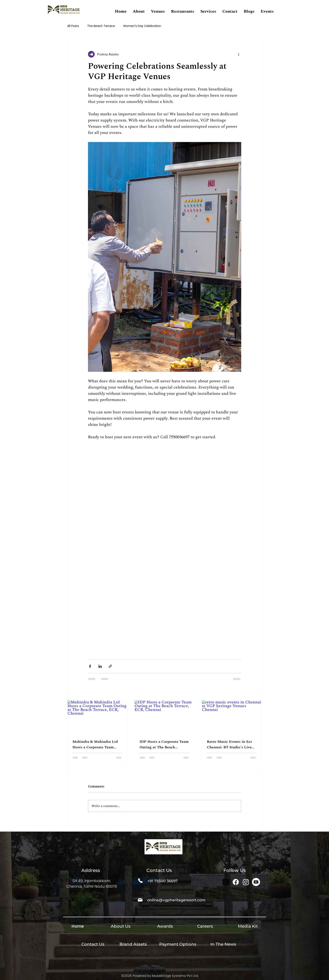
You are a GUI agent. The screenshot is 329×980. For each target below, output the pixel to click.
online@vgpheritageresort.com (176, 900)
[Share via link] (110, 666)
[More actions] (239, 54)
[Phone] (140, 881)
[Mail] (140, 900)
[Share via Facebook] (90, 666)
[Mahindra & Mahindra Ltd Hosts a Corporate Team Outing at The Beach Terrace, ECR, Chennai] (97, 717)
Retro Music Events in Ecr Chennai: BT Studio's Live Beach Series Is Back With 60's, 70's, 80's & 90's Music (231, 744)
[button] (139, 11)
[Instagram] (246, 882)
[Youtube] (256, 882)
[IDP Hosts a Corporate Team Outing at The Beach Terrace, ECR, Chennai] (164, 717)
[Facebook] (236, 882)
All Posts (73, 26)
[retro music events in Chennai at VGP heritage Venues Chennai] (232, 717)
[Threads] (226, 882)
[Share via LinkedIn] (100, 666)
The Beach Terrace (101, 26)
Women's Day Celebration (142, 26)
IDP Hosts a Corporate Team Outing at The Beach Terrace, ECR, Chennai (164, 744)
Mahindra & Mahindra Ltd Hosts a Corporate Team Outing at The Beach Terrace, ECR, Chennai (95, 744)
